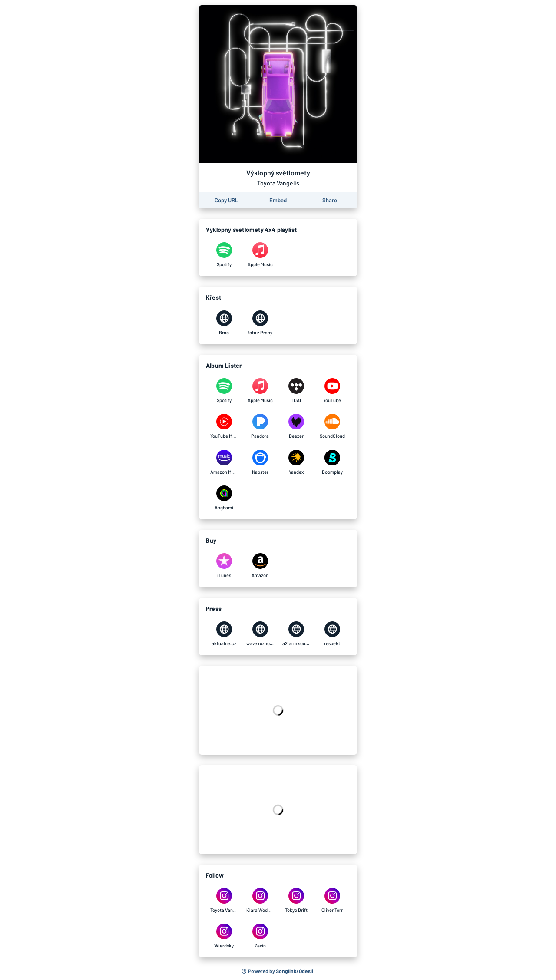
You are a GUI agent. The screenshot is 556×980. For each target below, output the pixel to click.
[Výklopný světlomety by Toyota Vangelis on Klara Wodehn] (260, 901)
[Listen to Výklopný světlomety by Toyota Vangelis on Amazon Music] (224, 462)
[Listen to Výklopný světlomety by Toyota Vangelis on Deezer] (296, 426)
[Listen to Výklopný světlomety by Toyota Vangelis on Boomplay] (332, 462)
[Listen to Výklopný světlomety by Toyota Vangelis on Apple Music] (260, 391)
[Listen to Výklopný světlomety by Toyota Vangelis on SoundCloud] (332, 426)
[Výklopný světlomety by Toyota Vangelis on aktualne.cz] (224, 634)
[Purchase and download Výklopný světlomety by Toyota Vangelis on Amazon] (260, 566)
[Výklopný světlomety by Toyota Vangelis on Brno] (224, 323)
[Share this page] (330, 200)
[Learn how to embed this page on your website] (278, 200)
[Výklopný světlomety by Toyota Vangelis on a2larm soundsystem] (296, 634)
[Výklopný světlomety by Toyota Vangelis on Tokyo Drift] (296, 901)
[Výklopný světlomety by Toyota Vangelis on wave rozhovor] (260, 634)
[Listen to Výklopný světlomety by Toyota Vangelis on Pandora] (260, 426)
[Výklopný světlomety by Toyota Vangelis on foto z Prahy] (260, 323)
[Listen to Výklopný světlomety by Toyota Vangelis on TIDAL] (296, 391)
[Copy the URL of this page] (226, 200)
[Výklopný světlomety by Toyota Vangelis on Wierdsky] (224, 936)
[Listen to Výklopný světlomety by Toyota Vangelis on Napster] (260, 462)
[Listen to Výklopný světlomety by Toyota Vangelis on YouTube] (332, 391)
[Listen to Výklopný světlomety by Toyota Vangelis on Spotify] (224, 391)
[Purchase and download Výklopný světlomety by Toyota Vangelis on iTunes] (224, 566)
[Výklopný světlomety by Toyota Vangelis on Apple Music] (260, 255)
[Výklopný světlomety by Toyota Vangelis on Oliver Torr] (332, 901)
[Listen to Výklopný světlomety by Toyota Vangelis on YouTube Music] (224, 426)
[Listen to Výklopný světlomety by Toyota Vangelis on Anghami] (224, 498)
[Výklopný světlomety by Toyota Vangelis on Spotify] (224, 255)
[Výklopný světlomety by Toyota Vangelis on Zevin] (260, 936)
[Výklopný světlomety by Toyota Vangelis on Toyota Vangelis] (224, 901)
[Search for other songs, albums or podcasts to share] (278, 971)
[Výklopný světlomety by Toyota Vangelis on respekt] (332, 634)
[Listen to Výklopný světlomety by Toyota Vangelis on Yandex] (296, 462)
